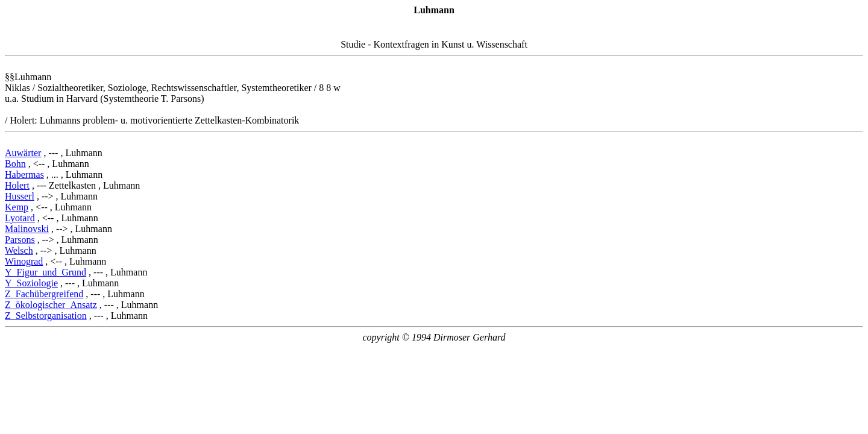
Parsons (20, 240)
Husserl (20, 196)
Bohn (15, 164)
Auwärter (23, 153)
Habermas (24, 175)
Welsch (19, 250)
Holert (17, 185)
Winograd (24, 261)
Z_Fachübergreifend (44, 294)
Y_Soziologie (31, 283)
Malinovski (27, 229)
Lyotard (20, 218)
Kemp (17, 207)
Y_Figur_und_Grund (46, 272)
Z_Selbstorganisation (46, 316)
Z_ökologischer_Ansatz (51, 305)
